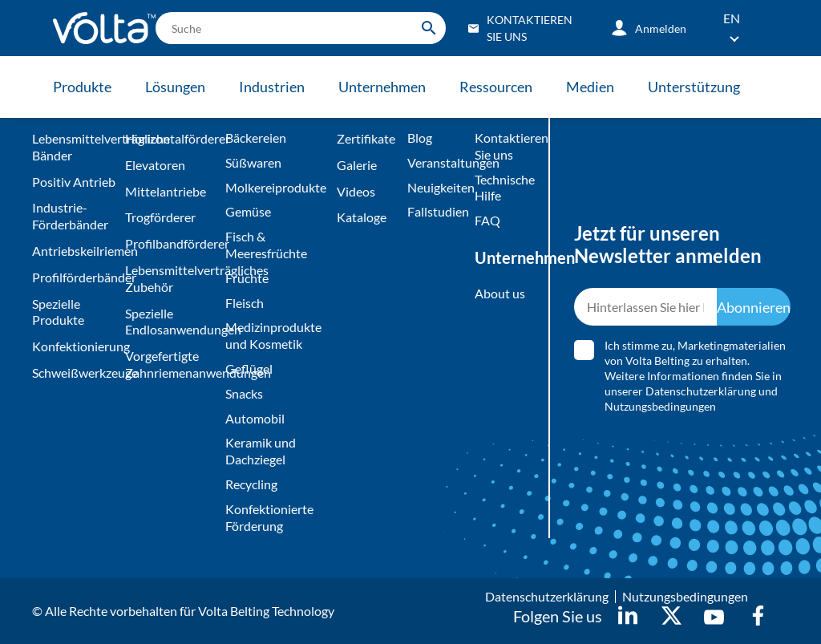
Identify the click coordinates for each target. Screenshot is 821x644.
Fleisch (245, 303)
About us (500, 293)
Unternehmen (382, 87)
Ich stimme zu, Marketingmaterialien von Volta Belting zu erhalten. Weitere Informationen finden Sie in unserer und (695, 376)
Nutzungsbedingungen (660, 406)
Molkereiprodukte (276, 187)
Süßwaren (253, 162)
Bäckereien (256, 138)
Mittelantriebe (166, 191)
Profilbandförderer (171, 243)
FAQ (487, 220)
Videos (356, 191)
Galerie (357, 165)
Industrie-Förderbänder (70, 216)
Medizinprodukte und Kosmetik (273, 335)
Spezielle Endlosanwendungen (171, 322)
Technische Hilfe (502, 188)
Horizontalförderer (171, 138)
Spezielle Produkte (58, 312)
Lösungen (175, 87)
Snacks (244, 393)
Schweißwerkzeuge (75, 373)
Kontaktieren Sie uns (502, 146)
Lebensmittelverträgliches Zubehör (171, 278)
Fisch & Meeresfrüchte (266, 245)
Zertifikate (366, 138)
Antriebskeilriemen (75, 251)
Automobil (255, 418)
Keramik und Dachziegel (261, 451)
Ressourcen (496, 87)
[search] (301, 28)
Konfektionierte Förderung (269, 517)
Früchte (247, 278)
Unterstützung (694, 87)
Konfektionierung (75, 346)
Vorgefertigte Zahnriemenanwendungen (171, 364)
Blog (420, 138)
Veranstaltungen (437, 162)
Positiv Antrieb (74, 182)
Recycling (251, 484)
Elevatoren (155, 165)
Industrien (272, 87)
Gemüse (248, 211)
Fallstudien (437, 211)
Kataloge (362, 217)
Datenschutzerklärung (701, 391)
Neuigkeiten (437, 187)
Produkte (82, 87)
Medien (590, 87)
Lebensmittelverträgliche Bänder (75, 147)
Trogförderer (160, 217)
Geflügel (249, 369)
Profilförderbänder (75, 277)
